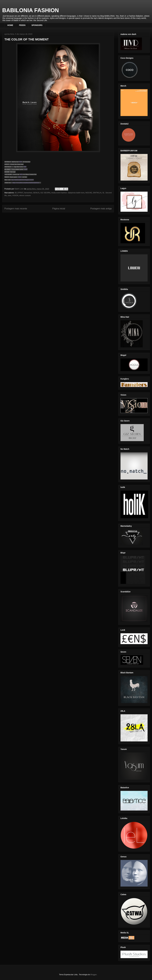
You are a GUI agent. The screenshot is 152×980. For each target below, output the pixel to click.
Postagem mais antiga (101, 209)
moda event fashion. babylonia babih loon (68, 193)
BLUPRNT (19, 193)
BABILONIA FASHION (31, 10)
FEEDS (22, 25)
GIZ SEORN (45, 193)
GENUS (36, 193)
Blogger (94, 975)
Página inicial (59, 209)
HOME (10, 25)
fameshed (28, 193)
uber (9, 195)
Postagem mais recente (16, 209)
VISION (15, 195)
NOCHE (89, 193)
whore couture (25, 195)
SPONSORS (37, 25)
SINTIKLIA (97, 193)
